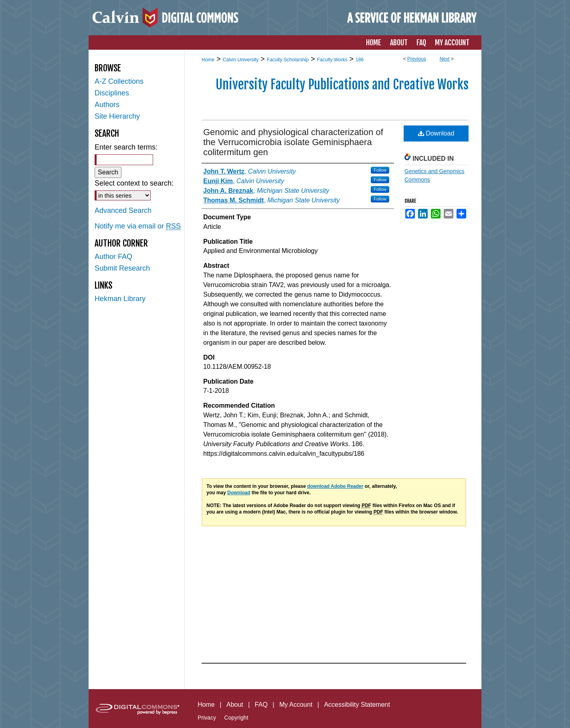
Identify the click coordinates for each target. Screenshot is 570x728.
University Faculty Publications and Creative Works (342, 85)
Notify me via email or (138, 226)
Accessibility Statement (357, 705)
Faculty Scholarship (288, 60)
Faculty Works (332, 60)
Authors (107, 105)
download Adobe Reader (335, 486)
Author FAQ (113, 257)
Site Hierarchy (117, 116)
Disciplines (112, 93)
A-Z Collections (119, 81)
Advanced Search (123, 210)
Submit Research (122, 268)
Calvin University (241, 60)
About (235, 705)
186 (360, 60)
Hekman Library (120, 299)
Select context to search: (134, 183)
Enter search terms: (126, 147)
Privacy (207, 718)
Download (436, 133)
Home (208, 60)
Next (445, 59)
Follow (380, 170)
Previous (417, 59)
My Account (296, 705)
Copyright (236, 718)
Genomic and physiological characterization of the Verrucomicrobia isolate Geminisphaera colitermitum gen (293, 142)
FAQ (261, 705)
